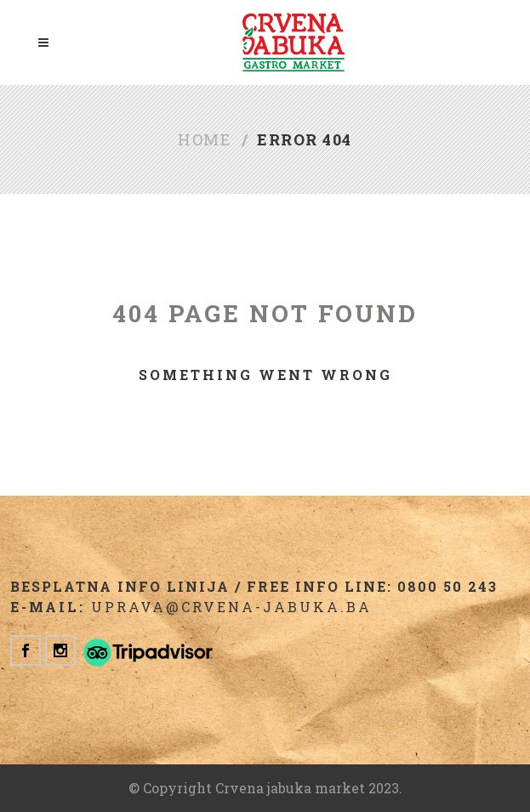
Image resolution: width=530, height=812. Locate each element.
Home (205, 139)
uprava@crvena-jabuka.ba (231, 607)
